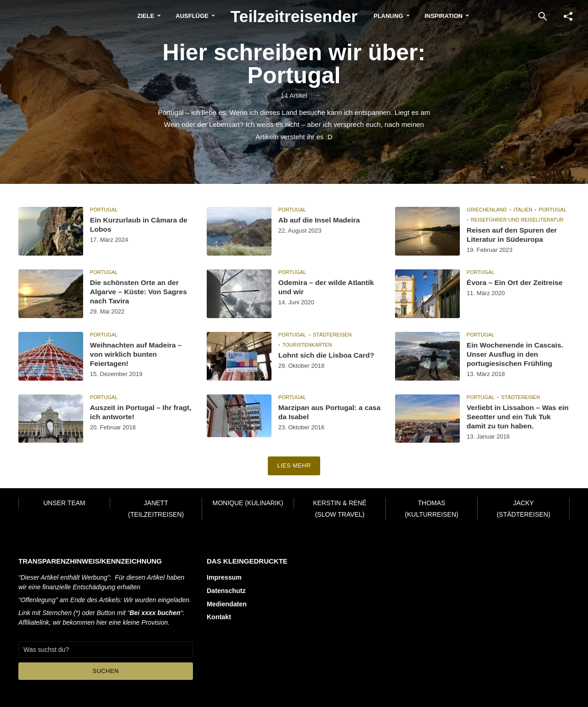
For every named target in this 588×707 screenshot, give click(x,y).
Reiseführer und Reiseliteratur (517, 220)
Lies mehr (294, 466)
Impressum (224, 577)
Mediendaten (226, 603)
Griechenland (487, 210)
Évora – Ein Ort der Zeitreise (516, 282)
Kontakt (219, 616)
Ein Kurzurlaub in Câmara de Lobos (140, 225)
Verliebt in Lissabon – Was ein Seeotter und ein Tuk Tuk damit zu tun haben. (516, 417)
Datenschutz (226, 590)
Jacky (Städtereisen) (523, 509)
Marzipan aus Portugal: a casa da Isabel (322, 412)
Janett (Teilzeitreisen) (156, 509)
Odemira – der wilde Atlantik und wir (328, 287)
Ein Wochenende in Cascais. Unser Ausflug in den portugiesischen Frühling (517, 355)
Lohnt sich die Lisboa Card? (328, 355)
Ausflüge (184, 16)
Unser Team (64, 503)
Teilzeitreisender (294, 16)
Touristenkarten (307, 345)
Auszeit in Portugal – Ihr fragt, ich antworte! (132, 412)
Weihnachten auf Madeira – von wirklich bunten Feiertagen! (137, 355)
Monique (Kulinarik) (248, 503)
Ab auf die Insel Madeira (320, 220)
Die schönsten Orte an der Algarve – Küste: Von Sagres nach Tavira (140, 292)
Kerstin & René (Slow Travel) (340, 509)
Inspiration (452, 16)
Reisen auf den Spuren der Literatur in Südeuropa (513, 235)
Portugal (104, 210)
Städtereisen (332, 335)
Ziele (138, 16)
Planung (396, 16)
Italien (523, 210)
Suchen (106, 671)
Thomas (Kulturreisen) (431, 509)
